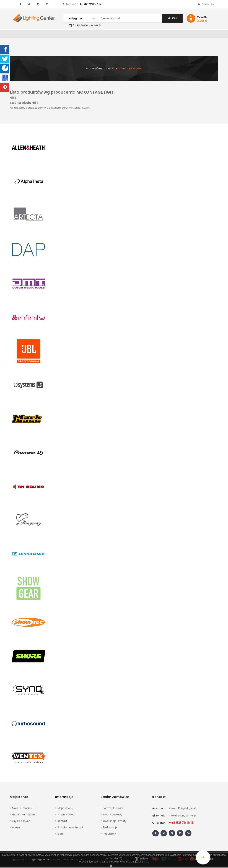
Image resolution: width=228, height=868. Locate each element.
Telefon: (159, 824)
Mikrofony (137, 35)
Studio (120, 35)
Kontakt (204, 35)
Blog (60, 835)
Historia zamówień (23, 816)
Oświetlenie (39, 35)
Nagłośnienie (69, 35)
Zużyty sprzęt (66, 816)
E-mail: (159, 817)
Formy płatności (113, 810)
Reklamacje (110, 829)
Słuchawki (157, 35)
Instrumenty (102, 35)
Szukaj (172, 18)
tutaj (146, 862)
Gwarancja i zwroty (115, 822)
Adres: (158, 810)
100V (86, 35)
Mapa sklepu (65, 810)
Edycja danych (21, 822)
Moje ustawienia (22, 810)
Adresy (16, 829)
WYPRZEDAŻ (19, 35)
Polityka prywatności (70, 829)
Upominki (187, 35)
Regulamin (110, 835)
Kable (173, 35)
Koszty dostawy (113, 816)
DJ (54, 35)
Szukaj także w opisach (85, 25)
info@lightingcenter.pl (183, 817)
